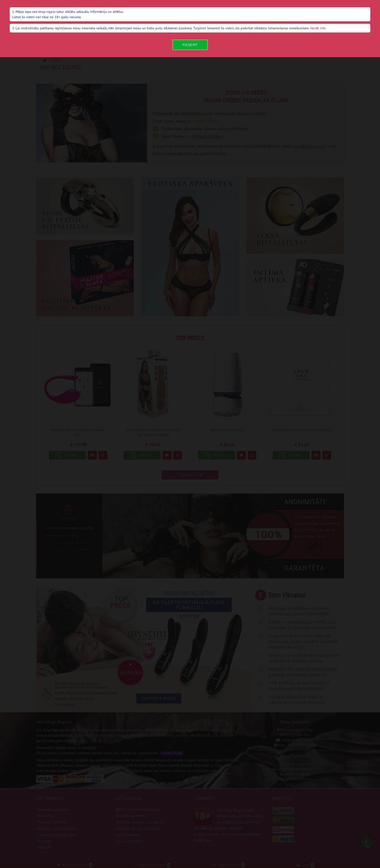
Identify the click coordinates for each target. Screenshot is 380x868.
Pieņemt (190, 45)
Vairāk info (318, 28)
